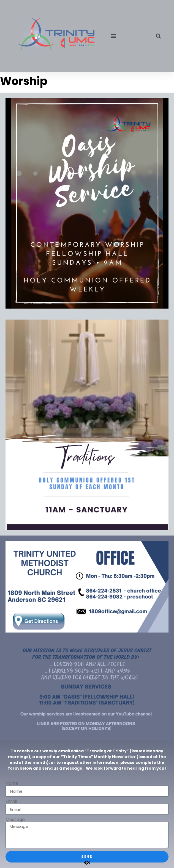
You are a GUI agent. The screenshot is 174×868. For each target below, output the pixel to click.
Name (12, 783)
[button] (113, 36)
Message (15, 820)
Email (11, 802)
